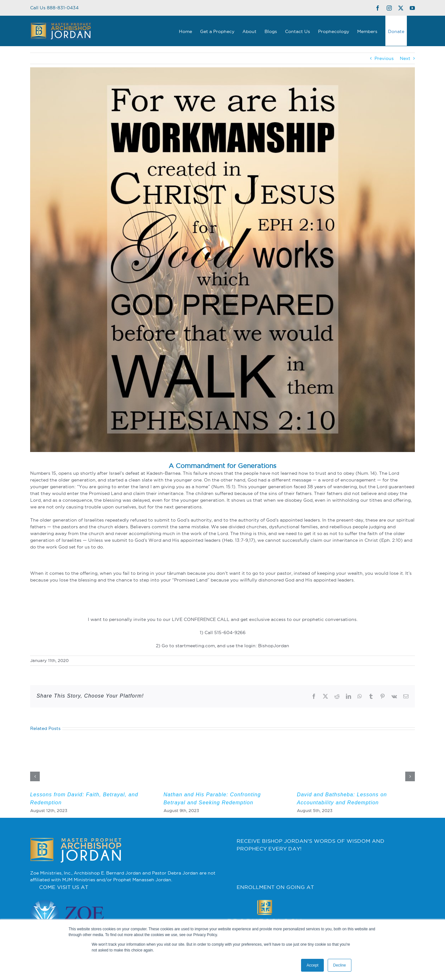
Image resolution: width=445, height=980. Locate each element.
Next (405, 58)
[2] (222, 260)
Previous (384, 58)
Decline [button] (340, 965)
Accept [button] (312, 965)
